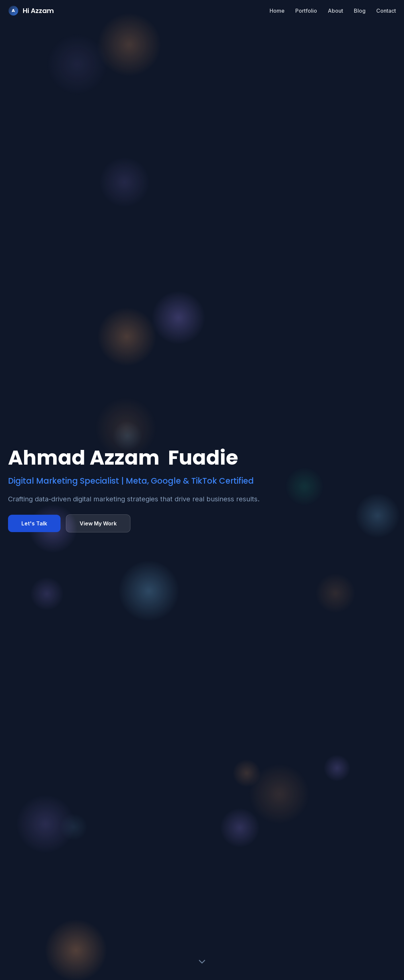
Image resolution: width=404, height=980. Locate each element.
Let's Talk (34, 523)
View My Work (98, 523)
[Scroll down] (202, 963)
